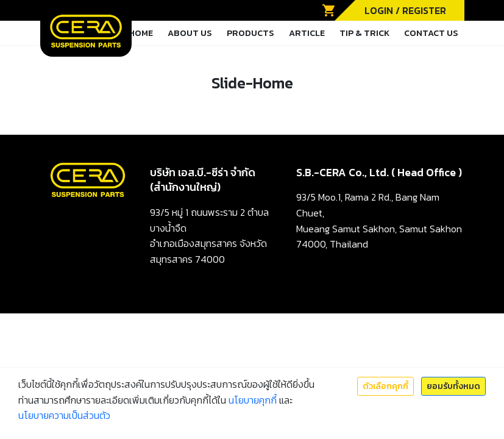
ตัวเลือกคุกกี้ (385, 386)
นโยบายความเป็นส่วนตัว (64, 415)
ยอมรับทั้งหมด (453, 386)
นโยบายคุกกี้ (253, 400)
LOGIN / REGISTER (405, 10)
